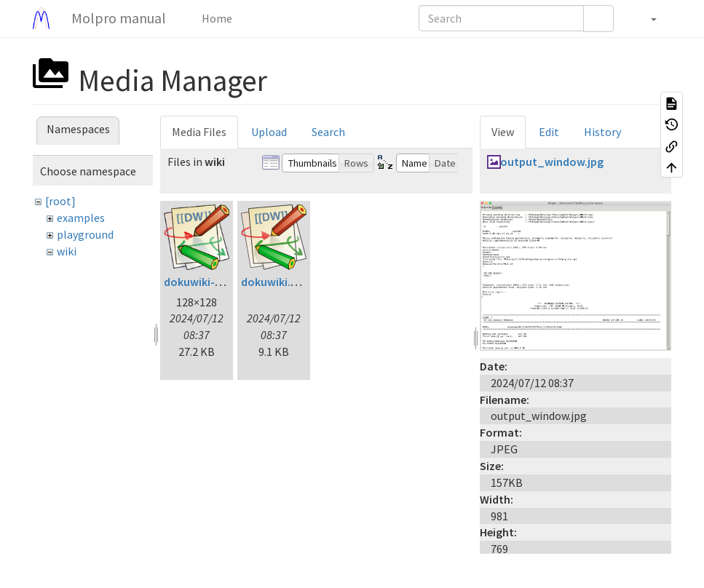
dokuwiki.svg (274, 282)
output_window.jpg (552, 162)
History (602, 132)
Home (216, 18)
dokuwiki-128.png (209, 282)
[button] (646, 18)
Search (328, 132)
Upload (269, 132)
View (503, 132)
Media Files (199, 132)
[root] (60, 201)
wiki (67, 251)
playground (85, 234)
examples (81, 218)
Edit (549, 132)
